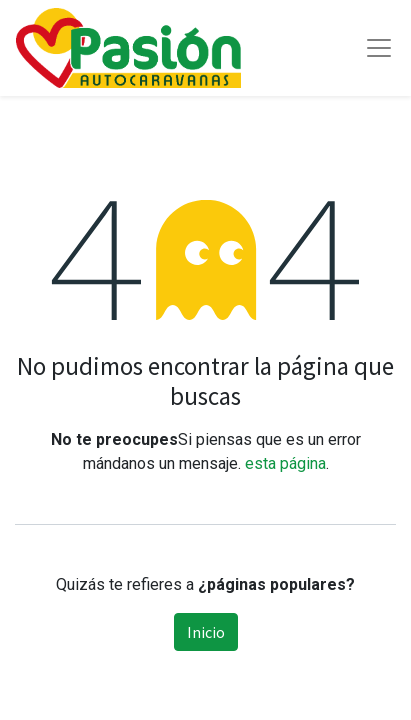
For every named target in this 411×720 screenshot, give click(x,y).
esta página (285, 463)
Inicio (206, 632)
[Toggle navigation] (379, 48)
